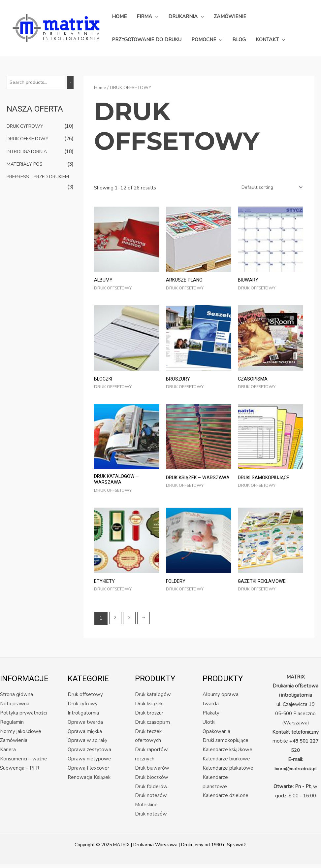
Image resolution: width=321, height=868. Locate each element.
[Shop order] (269, 188)
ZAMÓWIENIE (230, 17)
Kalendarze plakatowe (228, 772)
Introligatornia (83, 717)
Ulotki (209, 726)
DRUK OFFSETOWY (29, 139)
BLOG (239, 40)
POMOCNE (204, 40)
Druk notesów (151, 818)
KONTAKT (267, 40)
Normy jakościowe (21, 735)
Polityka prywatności (23, 717)
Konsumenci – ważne (24, 762)
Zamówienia (14, 744)
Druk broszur (149, 717)
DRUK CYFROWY (27, 127)
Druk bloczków (152, 781)
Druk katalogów (153, 698)
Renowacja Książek (89, 781)
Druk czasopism (152, 726)
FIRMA (144, 17)
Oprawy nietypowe (89, 762)
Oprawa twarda (85, 726)
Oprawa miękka (85, 735)
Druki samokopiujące (225, 744)
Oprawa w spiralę (87, 744)
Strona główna (16, 698)
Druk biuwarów (152, 772)
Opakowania (216, 735)
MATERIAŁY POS (26, 164)
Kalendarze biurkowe (226, 762)
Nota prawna (15, 707)
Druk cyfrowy (83, 707)
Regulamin (12, 726)
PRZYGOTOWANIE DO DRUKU (147, 40)
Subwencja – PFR (20, 772)
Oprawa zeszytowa (89, 753)
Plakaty (211, 717)
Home (100, 88)
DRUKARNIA (183, 17)
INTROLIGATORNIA (29, 151)
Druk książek (149, 707)
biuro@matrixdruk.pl (296, 772)
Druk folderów (151, 790)
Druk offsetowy (85, 698)
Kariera (8, 753)
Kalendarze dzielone (225, 799)
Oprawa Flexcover (88, 772)
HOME (119, 17)
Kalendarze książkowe (227, 753)
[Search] (74, 83)
